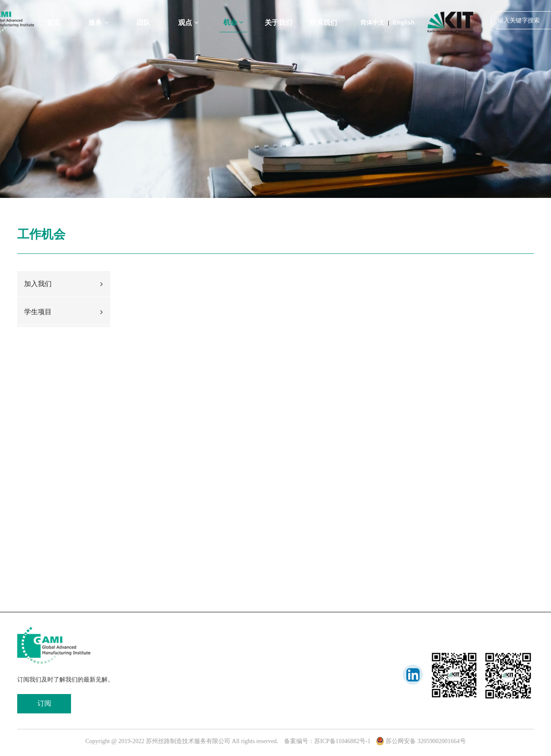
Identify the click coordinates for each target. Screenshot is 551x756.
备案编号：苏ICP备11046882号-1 (327, 741)
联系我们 (323, 23)
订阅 (44, 703)
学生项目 (64, 312)
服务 (98, 23)
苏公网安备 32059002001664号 (421, 741)
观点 (188, 23)
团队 (143, 23)
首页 (53, 23)
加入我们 (64, 284)
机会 (233, 22)
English (404, 22)
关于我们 (279, 23)
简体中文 (372, 22)
